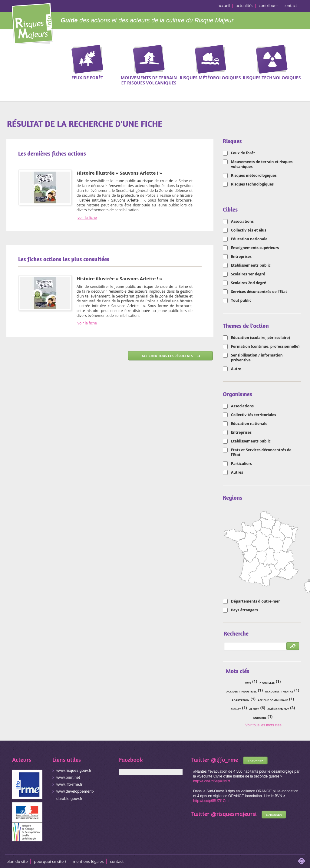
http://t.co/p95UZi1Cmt (211, 801)
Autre (236, 369)
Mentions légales (88, 861)
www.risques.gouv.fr (74, 770)
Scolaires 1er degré (248, 274)
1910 (248, 683)
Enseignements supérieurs (255, 248)
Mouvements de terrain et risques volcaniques (262, 164)
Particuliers (241, 464)
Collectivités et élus (249, 230)
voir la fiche (87, 218)
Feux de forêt (243, 153)
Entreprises (241, 257)
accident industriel (242, 691)
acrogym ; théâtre (279, 691)
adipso (302, 861)
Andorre (260, 718)
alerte (254, 709)
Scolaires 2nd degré (249, 283)
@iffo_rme (225, 759)
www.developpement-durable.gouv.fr (75, 795)
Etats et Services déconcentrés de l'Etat (261, 452)
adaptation (241, 700)
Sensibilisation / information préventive (257, 358)
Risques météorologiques (254, 176)
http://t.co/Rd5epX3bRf (211, 781)
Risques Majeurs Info (32, 23)
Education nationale (249, 239)
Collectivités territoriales (254, 415)
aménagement (278, 709)
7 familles (267, 683)
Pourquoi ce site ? (50, 861)
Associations (242, 222)
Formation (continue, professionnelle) (265, 347)
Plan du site (17, 861)
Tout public (241, 301)
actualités (245, 5)
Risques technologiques (252, 184)
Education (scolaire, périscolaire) (261, 338)
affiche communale (273, 700)
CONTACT (117, 861)
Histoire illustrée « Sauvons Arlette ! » (119, 173)
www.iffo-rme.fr (69, 784)
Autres (237, 472)
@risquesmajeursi (234, 814)
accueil (224, 5)
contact (290, 5)
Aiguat (236, 709)
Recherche (302, 54)
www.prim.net (68, 777)
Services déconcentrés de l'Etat (259, 292)
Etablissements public (251, 265)
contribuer (269, 5)
